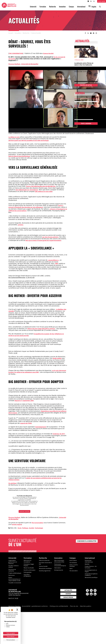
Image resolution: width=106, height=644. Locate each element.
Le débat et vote (14, 137)
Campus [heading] (73, 558)
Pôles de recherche (45, 561)
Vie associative (74, 571)
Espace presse (68, 602)
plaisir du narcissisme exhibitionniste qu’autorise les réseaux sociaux (37, 479)
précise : (21, 225)
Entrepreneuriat (59, 572)
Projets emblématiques (13, 574)
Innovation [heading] (59, 558)
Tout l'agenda (86, 123)
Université (33, 6)
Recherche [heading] (43, 558)
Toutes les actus (86, 85)
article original (17, 524)
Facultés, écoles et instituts (14, 567)
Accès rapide (102, 1)
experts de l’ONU (26, 423)
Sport (71, 569)
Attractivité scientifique (42, 569)
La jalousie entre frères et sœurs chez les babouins (84, 64)
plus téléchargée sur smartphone (28, 190)
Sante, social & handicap (74, 566)
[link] (85, 33)
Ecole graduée (28, 572)
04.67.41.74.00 (13, 603)
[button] (91, 33)
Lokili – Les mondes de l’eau (84, 110)
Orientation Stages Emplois (29, 565)
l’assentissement (41, 427)
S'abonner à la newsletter (87, 541)
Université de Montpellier (31, 64)
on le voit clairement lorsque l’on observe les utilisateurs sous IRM (34, 371)
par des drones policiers (51, 237)
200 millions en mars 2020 (44, 191)
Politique (26, 528)
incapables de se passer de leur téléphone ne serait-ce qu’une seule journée (37, 335)
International (81, 6)
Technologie (40, 528)
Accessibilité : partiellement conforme (35, 611)
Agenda (68, 599)
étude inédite (58, 358)
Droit (20, 528)
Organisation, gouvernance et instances (13, 562)
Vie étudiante (74, 563)
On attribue (13, 483)
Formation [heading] (28, 558)
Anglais (94, 6)
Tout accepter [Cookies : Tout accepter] (11, 633)
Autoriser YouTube (24, 511)
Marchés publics (86, 611)
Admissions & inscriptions (28, 561)
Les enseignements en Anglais (91, 571)
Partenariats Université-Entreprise (58, 566)
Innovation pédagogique (28, 575)
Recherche (53, 6)
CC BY (16, 353)
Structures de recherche (13, 570)
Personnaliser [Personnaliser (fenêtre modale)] (11, 640)
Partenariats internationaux (89, 561)
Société (32, 528)
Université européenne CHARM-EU (91, 575)
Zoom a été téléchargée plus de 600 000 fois (42, 186)
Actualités (68, 595)
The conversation (16, 53)
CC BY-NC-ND (32, 277)
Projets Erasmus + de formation (91, 567)
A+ (91, 1)
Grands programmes (45, 572)
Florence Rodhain (15, 64)
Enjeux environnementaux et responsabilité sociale (14, 582)
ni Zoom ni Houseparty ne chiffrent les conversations (36, 210)
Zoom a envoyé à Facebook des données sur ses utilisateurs (36, 206)
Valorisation (58, 570)
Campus (71, 6)
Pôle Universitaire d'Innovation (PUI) (60, 561)
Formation (43, 6)
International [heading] (90, 558)
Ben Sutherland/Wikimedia (18, 277)
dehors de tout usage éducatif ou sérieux (42, 329)
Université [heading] (13, 558)
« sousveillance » (54, 260)
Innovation (62, 6)
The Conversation (38, 523)
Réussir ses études (29, 568)
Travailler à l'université (12, 587)
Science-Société (49, 53)
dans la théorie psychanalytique (20, 156)
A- (94, 1)
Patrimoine (12, 577)
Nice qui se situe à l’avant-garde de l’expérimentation (45, 240)
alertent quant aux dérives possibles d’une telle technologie (30, 140)
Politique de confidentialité (59, 611)
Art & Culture (73, 561)
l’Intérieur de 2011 (59, 434)
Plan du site (74, 611)
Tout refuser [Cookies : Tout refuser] (11, 637)
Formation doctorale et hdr (45, 563)
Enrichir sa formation (30, 570)
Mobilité (87, 564)
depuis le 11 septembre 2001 (25, 401)
